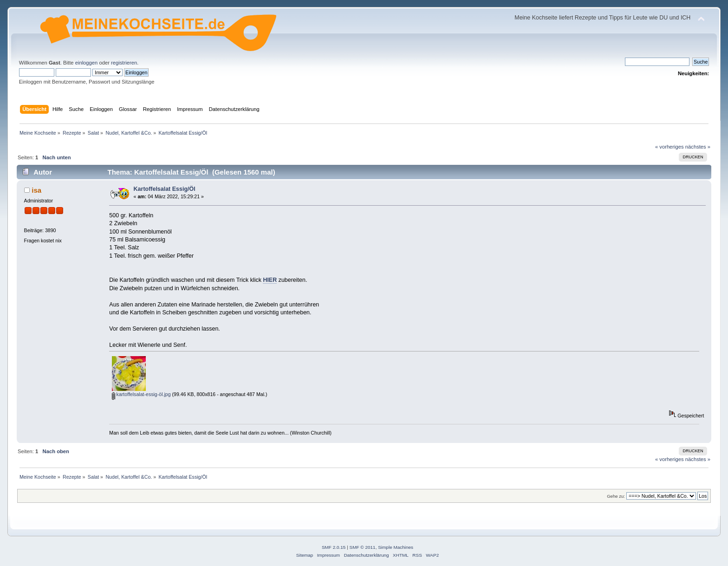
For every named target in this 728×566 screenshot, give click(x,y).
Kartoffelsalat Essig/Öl (165, 189)
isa (36, 190)
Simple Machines (396, 547)
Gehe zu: (616, 496)
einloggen (87, 63)
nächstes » (698, 147)
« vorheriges (669, 147)
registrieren (124, 63)
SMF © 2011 (363, 547)
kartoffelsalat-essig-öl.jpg (141, 394)
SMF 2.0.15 (334, 547)
